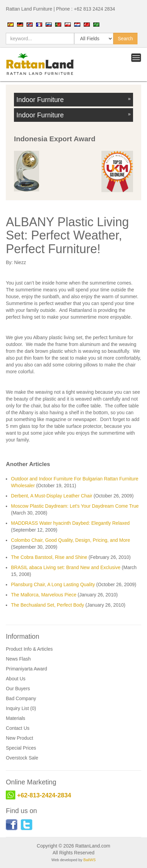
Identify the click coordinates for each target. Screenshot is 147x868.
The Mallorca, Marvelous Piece (44, 595)
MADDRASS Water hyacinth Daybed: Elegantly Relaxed (70, 523)
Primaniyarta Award (26, 669)
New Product (19, 738)
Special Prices (21, 748)
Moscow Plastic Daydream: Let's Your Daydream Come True (75, 506)
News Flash (18, 659)
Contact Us (18, 728)
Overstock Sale (22, 758)
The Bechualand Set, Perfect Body (47, 605)
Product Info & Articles (29, 649)
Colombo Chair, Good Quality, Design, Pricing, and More (70, 540)
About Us (16, 679)
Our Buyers (18, 689)
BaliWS (89, 860)
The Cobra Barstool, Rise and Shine (49, 557)
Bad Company (21, 698)
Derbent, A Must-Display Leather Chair (52, 496)
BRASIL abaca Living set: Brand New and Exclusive (66, 567)
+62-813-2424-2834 (44, 795)
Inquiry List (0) (21, 708)
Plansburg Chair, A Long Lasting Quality (53, 584)
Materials (15, 718)
